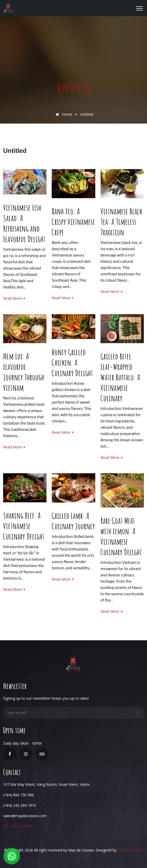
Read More (14, 298)
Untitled (15, 151)
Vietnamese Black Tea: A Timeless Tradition (121, 222)
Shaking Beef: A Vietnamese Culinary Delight (24, 526)
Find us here (17, 826)
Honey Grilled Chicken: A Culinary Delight (72, 362)
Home (63, 114)
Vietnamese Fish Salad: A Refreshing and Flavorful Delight (24, 223)
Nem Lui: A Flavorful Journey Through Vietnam (24, 372)
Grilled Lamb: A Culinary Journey (73, 521)
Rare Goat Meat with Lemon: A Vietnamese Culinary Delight (121, 536)
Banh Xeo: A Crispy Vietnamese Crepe (73, 222)
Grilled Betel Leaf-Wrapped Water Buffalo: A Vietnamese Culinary (120, 377)
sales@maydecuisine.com (25, 816)
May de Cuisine (130, 850)
